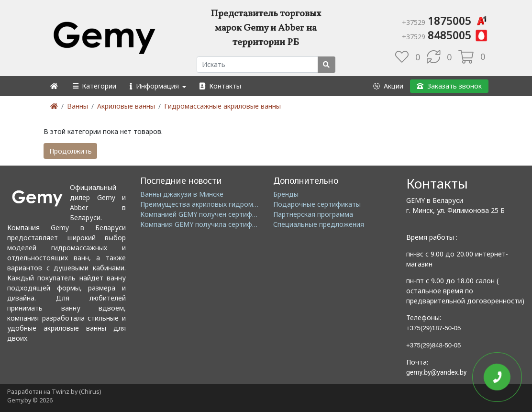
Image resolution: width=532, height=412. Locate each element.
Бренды (286, 194)
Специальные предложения (319, 224)
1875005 (445, 21)
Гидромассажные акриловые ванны (222, 106)
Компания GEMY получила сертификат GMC (212, 224)
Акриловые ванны (126, 106)
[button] (94, 86)
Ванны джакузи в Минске (182, 194)
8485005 (445, 35)
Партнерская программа (313, 214)
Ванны (78, 106)
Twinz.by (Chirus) (76, 392)
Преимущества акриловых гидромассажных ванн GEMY (231, 204)
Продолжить (71, 151)
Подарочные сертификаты (317, 204)
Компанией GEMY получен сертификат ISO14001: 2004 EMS (237, 214)
